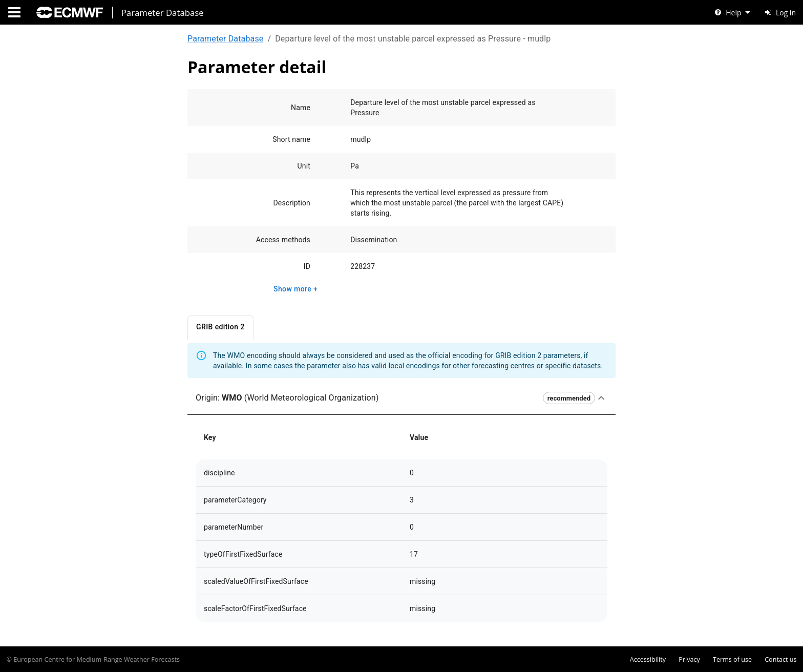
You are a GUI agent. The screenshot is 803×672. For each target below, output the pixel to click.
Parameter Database (225, 39)
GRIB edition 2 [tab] (220, 328)
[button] (401, 398)
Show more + (295, 289)
